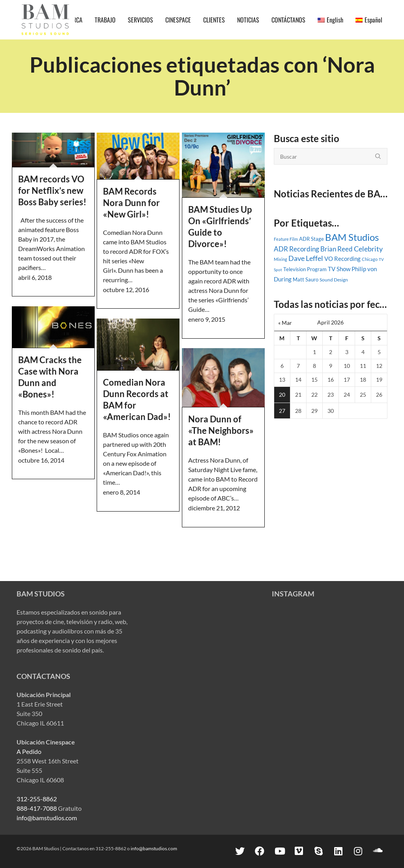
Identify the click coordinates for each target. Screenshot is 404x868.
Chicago (370, 259)
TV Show (339, 269)
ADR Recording (296, 249)
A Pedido (29, 751)
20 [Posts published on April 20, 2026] (282, 395)
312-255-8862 (37, 799)
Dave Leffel (306, 258)
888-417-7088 (37, 808)
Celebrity (368, 249)
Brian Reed (337, 249)
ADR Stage (311, 239)
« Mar (285, 323)
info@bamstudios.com (47, 818)
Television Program (305, 269)
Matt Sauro (306, 279)
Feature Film (286, 239)
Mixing (281, 259)
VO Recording (342, 259)
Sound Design (334, 280)
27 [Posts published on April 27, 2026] (282, 411)
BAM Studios (352, 237)
